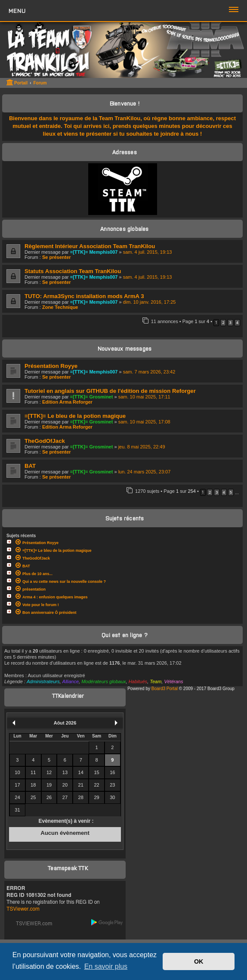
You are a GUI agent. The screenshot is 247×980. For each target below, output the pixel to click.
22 (96, 785)
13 (65, 772)
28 (81, 797)
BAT (30, 466)
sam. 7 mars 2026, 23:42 (149, 372)
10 (17, 772)
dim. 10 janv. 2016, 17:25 (150, 302)
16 (112, 772)
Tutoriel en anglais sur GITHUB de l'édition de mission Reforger (110, 391)
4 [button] (237, 322)
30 (112, 797)
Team (156, 681)
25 (33, 797)
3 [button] (230, 322)
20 (65, 785)
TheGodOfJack (45, 441)
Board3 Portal (165, 689)
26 (49, 797)
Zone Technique (60, 307)
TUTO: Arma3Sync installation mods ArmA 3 (84, 296)
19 (49, 785)
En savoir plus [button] (106, 966)
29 (96, 797)
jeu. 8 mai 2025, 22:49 (142, 447)
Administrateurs (43, 681)
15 (96, 772)
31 (17, 810)
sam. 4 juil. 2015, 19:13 (148, 252)
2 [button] (223, 322)
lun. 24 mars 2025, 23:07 (145, 472)
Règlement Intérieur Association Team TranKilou (90, 246)
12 (49, 772)
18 (33, 785)
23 (112, 785)
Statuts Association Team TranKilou (73, 271)
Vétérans (173, 681)
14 (81, 772)
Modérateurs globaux (103, 681)
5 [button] (231, 492)
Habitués (138, 681)
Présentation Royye (51, 366)
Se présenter (57, 257)
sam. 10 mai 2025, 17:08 (144, 422)
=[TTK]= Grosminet (92, 397)
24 (17, 797)
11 (33, 772)
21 (81, 785)
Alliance (71, 681)
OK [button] (199, 961)
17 (17, 785)
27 (65, 797)
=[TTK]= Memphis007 (94, 252)
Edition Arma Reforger (67, 402)
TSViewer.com (23, 909)
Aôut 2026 (65, 723)
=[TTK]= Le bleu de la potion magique (75, 416)
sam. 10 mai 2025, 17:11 (144, 397)
